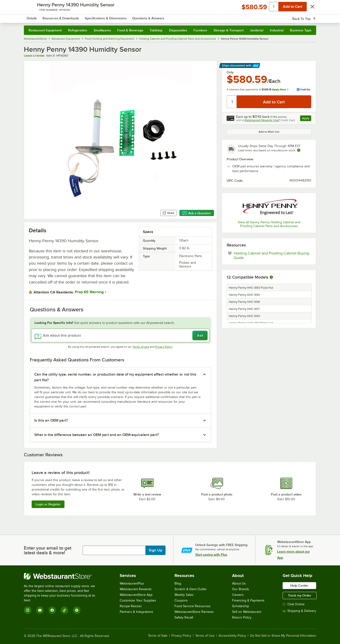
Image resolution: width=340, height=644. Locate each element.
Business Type (301, 30)
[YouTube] (40, 610)
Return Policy (242, 617)
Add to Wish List (269, 132)
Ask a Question (197, 213)
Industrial (277, 30)
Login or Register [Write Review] (48, 504)
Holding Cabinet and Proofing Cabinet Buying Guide (271, 255)
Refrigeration (78, 30)
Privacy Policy (164, 347)
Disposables (178, 30)
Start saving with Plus (211, 555)
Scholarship (241, 606)
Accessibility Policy (232, 636)
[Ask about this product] (120, 335)
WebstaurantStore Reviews (194, 612)
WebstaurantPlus (132, 583)
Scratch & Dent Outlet (190, 589)
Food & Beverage (130, 30)
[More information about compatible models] (271, 277)
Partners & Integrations (136, 612)
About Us (239, 583)
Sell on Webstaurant (247, 612)
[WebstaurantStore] (63, 576)
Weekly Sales (184, 595)
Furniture (200, 30)
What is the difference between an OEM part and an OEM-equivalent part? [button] (96, 435)
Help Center (299, 585)
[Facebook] (52, 610)
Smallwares (102, 30)
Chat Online (294, 604)
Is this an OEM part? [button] (51, 420)
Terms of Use (141, 347)
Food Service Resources (193, 606)
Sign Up (155, 550)
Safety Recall (184, 617)
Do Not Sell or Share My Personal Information (283, 636)
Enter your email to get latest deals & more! (48, 550)
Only (230, 72)
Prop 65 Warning (89, 292)
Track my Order (300, 595)
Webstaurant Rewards (136, 589)
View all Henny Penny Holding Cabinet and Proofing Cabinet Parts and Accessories (269, 224)
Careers (238, 595)
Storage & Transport (229, 30)
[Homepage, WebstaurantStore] (64, 17)
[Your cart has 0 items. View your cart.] (309, 17)
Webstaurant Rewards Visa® (262, 120)
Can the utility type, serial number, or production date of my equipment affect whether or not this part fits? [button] (115, 377)
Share (168, 213)
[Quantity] (232, 102)
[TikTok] (64, 610)
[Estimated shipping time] (299, 150)
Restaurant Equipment (45, 30)
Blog (178, 583)
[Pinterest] (77, 610)
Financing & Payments (248, 600)
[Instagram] (28, 610)
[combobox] (164, 17)
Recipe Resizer (131, 606)
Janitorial (257, 30)
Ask (200, 335)
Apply (307, 119)
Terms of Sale (158, 636)
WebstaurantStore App (136, 595)
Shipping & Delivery (299, 611)
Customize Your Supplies (138, 600)
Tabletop (156, 30)
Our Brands (241, 589)
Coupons (181, 600)
